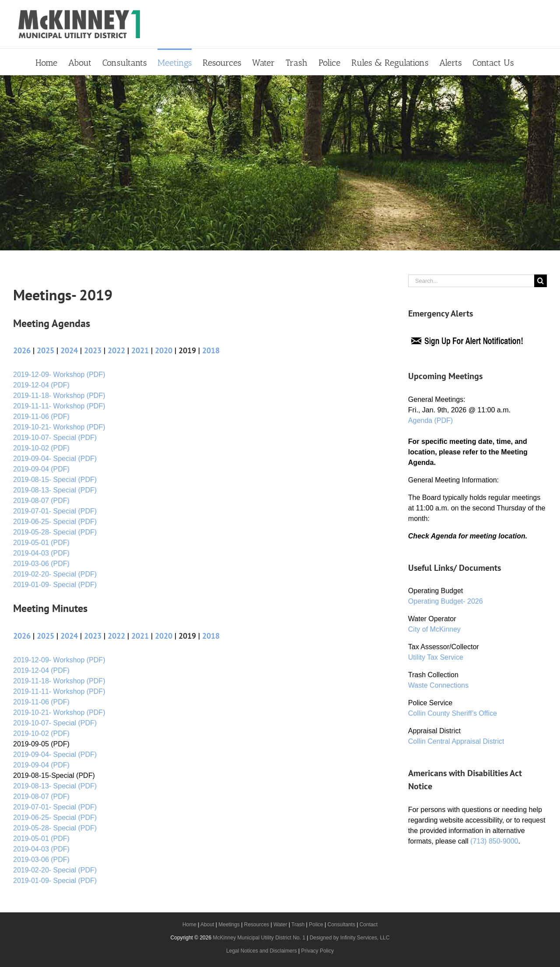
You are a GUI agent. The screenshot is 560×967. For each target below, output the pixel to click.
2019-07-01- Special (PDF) (55, 511)
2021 (140, 350)
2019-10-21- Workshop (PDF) (59, 427)
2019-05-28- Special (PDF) (55, 532)
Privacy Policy (317, 951)
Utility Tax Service (436, 657)
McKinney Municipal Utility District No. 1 (259, 938)
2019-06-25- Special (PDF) (55, 522)
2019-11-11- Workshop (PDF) (59, 406)
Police (316, 925)
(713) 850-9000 (494, 841)
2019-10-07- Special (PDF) (55, 438)
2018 (211, 350)
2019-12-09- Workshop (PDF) (59, 374)
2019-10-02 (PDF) (41, 448)
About (207, 925)
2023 (93, 350)
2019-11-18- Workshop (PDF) (59, 396)
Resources (257, 925)
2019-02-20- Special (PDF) (55, 574)
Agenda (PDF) (430, 420)
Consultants (341, 925)
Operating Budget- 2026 (446, 601)
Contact (369, 925)
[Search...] (471, 281)
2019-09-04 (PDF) (41, 469)
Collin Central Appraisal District (456, 741)
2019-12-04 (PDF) (41, 385)
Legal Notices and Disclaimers (261, 951)
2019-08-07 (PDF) (41, 501)
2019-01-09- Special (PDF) (55, 585)
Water (280, 925)
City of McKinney (434, 629)
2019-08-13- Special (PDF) (55, 490)
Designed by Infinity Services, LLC (350, 938)
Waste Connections (438, 685)
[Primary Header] (280, 163)
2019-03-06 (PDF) (41, 564)
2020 (164, 350)
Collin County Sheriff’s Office (453, 713)
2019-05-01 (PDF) (41, 543)
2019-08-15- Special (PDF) (55, 480)
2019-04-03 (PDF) (41, 553)
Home (189, 925)
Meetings (229, 925)
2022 (116, 350)
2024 (69, 350)
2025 (45, 350)
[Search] (541, 281)
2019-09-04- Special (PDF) (55, 459)
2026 (22, 350)
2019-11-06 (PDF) (41, 417)
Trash (298, 925)
